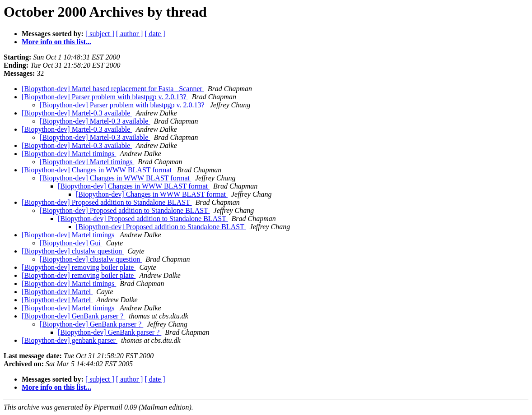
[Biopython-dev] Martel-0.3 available (77, 113)
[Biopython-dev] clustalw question (73, 251)
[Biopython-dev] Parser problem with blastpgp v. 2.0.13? (105, 97)
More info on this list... (56, 42)
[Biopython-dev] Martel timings (69, 154)
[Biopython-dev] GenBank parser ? (73, 316)
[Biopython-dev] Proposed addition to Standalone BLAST (107, 202)
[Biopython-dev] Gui (71, 243)
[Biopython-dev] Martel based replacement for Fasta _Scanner (113, 89)
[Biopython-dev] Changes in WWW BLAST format (98, 170)
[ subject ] (100, 34)
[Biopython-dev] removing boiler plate (79, 267)
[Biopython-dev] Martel (57, 292)
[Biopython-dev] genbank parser (70, 340)
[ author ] (130, 34)
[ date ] (155, 34)
